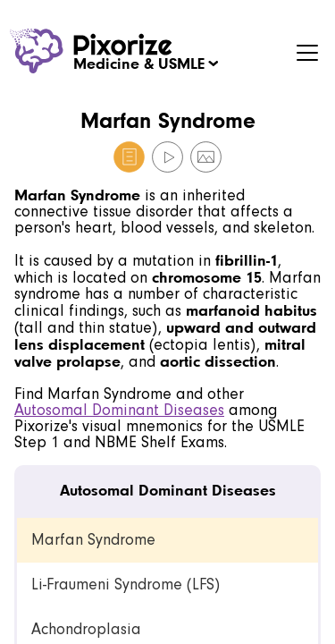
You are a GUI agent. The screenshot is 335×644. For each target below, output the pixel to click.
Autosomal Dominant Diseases (119, 410)
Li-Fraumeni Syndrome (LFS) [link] (126, 585)
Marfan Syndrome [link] (93, 540)
